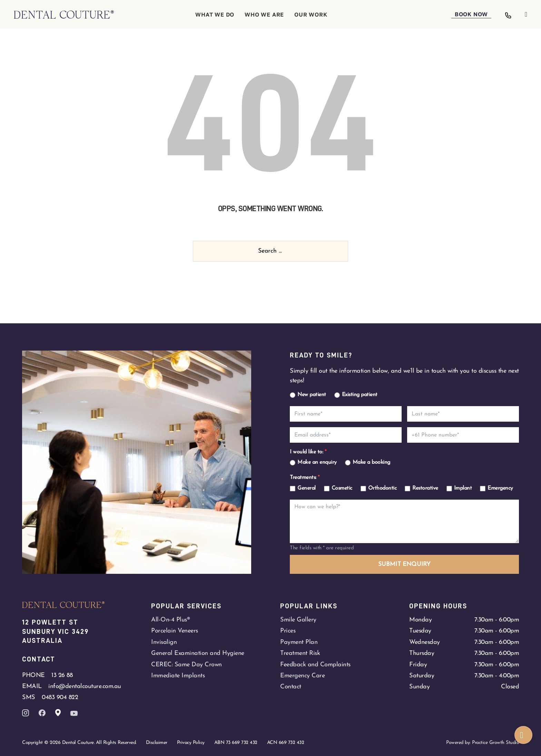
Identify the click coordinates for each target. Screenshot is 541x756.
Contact (291, 687)
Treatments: (305, 478)
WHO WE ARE (264, 14)
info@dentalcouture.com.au (85, 686)
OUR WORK (311, 14)
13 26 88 (62, 675)
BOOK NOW (471, 14)
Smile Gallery (298, 620)
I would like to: (308, 452)
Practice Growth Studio (495, 743)
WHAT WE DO (215, 14)
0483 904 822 (60, 698)
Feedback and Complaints (315, 665)
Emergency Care (302, 676)
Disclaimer (157, 743)
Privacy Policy (191, 743)
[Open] (526, 14)
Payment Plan (299, 642)
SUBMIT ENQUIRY (404, 564)
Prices (288, 631)
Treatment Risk (300, 653)
